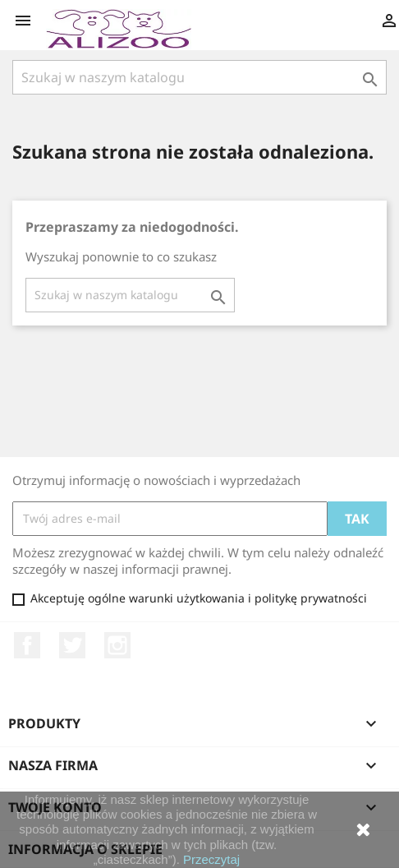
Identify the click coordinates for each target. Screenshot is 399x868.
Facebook (27, 645)
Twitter (72, 645)
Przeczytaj (211, 859)
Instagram (117, 645)
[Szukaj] (199, 77)
